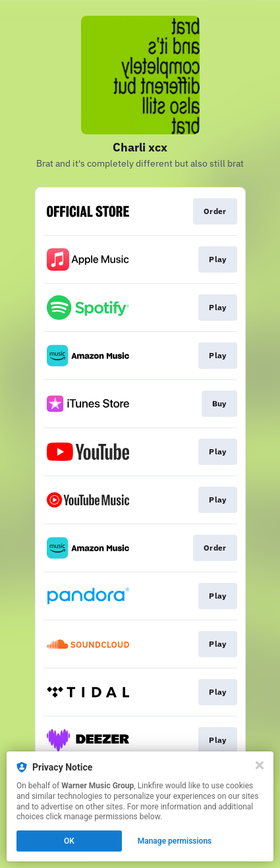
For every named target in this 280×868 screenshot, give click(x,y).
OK (69, 841)
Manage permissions (175, 841)
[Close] (260, 765)
